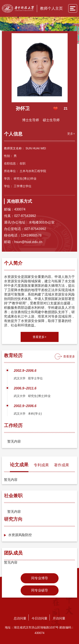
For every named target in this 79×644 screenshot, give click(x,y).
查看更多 (69, 356)
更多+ (71, 134)
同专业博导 (40, 578)
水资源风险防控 (20, 535)
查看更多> (39, 337)
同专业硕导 (40, 590)
